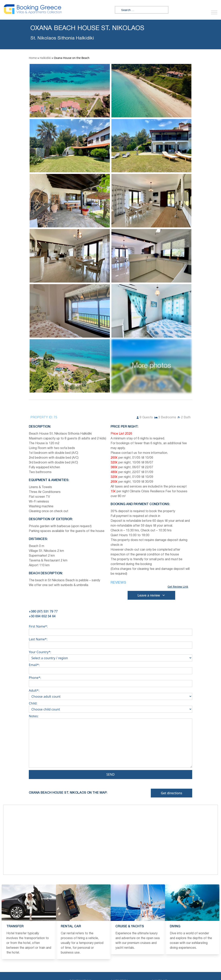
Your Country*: (110, 655)
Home (33, 58)
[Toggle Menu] (214, 12)
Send (111, 774)
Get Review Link (178, 587)
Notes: (110, 742)
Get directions (171, 793)
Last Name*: (110, 642)
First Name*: (110, 629)
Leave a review (151, 595)
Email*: (110, 668)
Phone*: (110, 681)
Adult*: (110, 693)
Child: (110, 706)
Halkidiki (45, 58)
